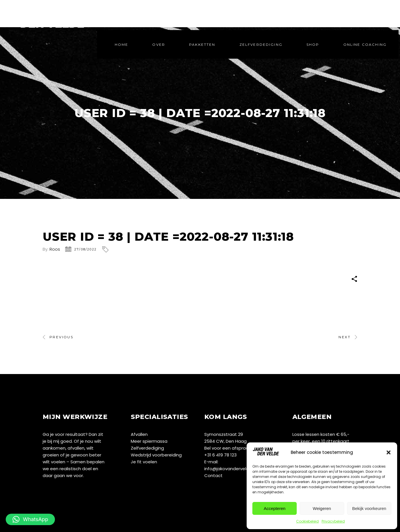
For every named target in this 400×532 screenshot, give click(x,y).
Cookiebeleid (307, 521)
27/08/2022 (86, 249)
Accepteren (275, 508)
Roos (55, 249)
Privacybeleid (333, 521)
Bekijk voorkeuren (369, 508)
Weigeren (322, 508)
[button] (389, 452)
